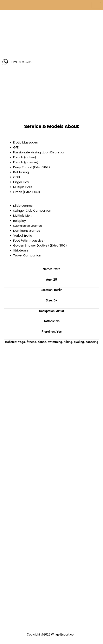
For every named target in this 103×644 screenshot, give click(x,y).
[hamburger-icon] (96, 5)
